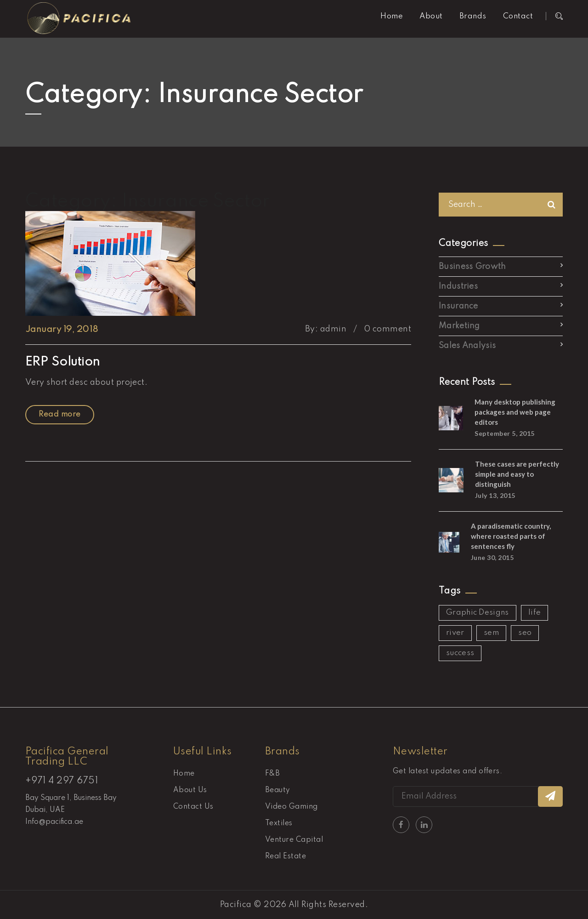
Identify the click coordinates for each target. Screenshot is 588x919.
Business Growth (472, 267)
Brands (473, 16)
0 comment (387, 329)
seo (525, 633)
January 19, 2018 (62, 329)
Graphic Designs (478, 613)
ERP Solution (63, 362)
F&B (272, 774)
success (460, 653)
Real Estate (286, 856)
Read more (59, 414)
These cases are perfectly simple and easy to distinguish (517, 474)
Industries (458, 286)
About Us (190, 790)
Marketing (459, 326)
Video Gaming (291, 807)
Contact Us (193, 807)
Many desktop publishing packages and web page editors (515, 412)
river (455, 633)
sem (491, 633)
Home (392, 16)
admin (333, 329)
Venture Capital (294, 840)
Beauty (278, 790)
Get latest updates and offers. (447, 771)
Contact (518, 16)
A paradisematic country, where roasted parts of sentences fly (511, 536)
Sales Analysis (467, 346)
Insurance (458, 306)
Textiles (279, 823)
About (431, 16)
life (534, 613)
